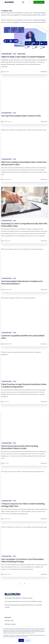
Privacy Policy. (32, 633)
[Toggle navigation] (23, 2)
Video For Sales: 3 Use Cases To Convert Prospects (23, 57)
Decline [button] (28, 640)
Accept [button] (21, 640)
